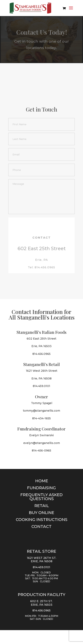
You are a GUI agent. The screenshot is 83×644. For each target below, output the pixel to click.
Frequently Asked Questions (41, 497)
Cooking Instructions (42, 520)
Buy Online (41, 513)
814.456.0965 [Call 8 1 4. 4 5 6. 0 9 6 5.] (41, 610)
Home (42, 481)
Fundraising (41, 488)
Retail (42, 506)
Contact (41, 527)
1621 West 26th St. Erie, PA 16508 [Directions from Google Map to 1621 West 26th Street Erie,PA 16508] (42, 560)
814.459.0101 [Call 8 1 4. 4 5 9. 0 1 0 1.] (41, 567)
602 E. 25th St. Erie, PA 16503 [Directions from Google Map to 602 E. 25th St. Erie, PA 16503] (41, 603)
